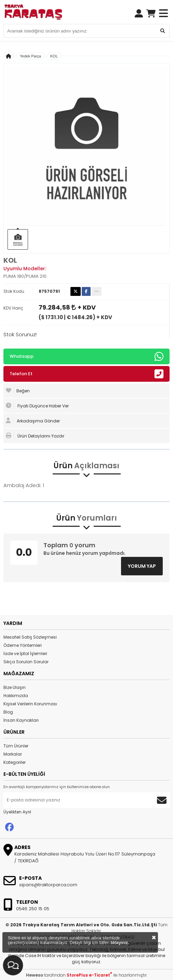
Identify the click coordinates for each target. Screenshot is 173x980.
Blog (8, 712)
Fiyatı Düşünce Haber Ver (37, 406)
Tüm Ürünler (16, 746)
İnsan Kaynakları (21, 720)
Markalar (13, 754)
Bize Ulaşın (15, 687)
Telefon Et (86, 374)
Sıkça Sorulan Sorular (26, 662)
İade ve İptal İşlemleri (25, 654)
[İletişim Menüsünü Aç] (13, 965)
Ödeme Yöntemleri (23, 645)
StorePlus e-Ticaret (89, 975)
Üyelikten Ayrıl (17, 812)
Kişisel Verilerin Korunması (30, 704)
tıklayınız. (120, 943)
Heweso (35, 975)
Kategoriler (15, 762)
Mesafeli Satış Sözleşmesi (30, 637)
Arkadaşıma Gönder (33, 421)
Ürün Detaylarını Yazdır (35, 436)
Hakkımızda (16, 696)
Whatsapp (86, 356)
